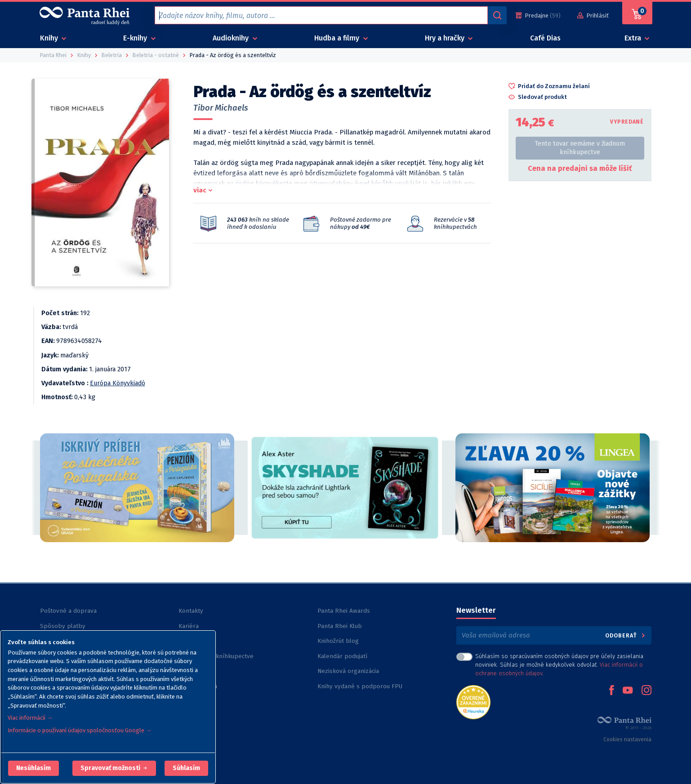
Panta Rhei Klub (340, 626)
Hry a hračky (446, 38)
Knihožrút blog (338, 641)
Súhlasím (186, 768)
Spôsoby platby (63, 626)
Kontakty (191, 611)
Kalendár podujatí (342, 656)
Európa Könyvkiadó (118, 383)
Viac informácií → (30, 718)
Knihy (50, 38)
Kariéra (189, 626)
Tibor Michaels (221, 108)
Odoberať (626, 635)
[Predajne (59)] (538, 16)
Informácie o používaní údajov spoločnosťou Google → (80, 730)
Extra (634, 38)
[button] (33, 768)
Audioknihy (232, 38)
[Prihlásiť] (593, 16)
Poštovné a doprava (68, 611)
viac (200, 190)
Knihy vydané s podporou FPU (360, 686)
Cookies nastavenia (627, 739)
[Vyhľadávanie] (497, 15)
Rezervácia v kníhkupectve (216, 656)
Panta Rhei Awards (344, 611)
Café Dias (545, 38)
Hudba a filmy (338, 38)
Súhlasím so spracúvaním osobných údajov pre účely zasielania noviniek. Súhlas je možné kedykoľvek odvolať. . (559, 665)
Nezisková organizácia (348, 671)
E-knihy (136, 38)
